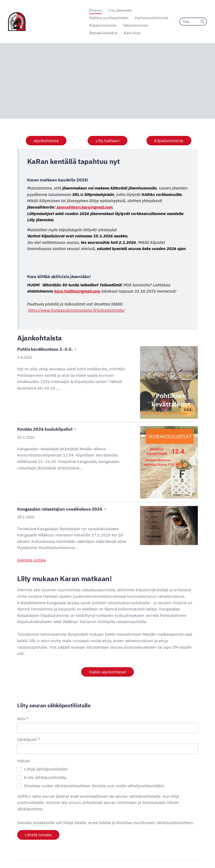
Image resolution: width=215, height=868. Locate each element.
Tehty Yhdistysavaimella (180, 855)
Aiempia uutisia (31, 560)
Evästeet (132, 855)
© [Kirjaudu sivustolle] (19, 855)
